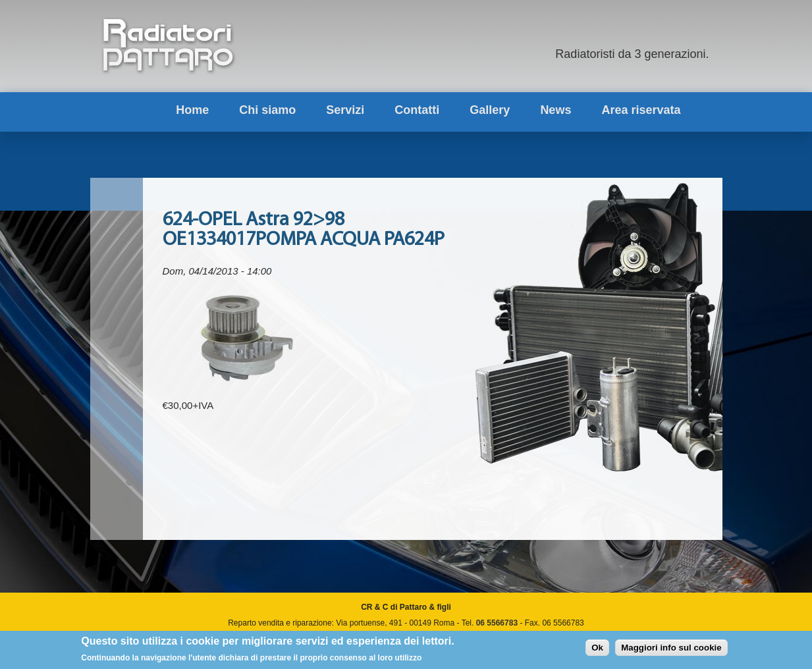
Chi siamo (267, 110)
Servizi (345, 110)
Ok (597, 650)
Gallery (490, 110)
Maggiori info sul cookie (671, 650)
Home (192, 110)
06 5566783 (497, 623)
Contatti (417, 110)
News (555, 110)
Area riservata (641, 110)
